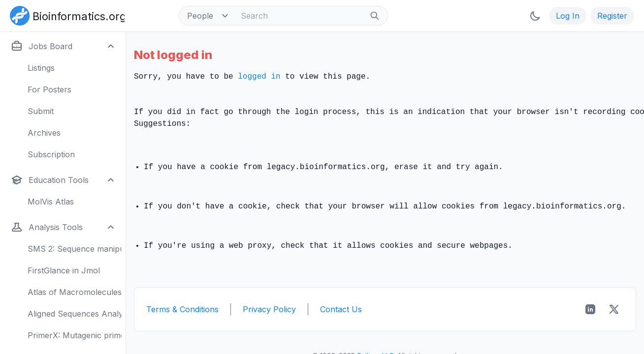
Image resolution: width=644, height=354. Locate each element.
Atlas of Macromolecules (75, 292)
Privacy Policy (269, 309)
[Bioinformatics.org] (65, 15)
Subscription (51, 154)
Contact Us (341, 309)
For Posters (49, 89)
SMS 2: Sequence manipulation (75, 249)
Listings (41, 68)
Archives (44, 133)
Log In (568, 16)
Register (612, 16)
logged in (259, 77)
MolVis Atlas (51, 202)
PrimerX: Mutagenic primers (75, 335)
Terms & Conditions (182, 309)
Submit (41, 111)
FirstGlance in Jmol (64, 270)
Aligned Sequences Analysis (75, 314)
